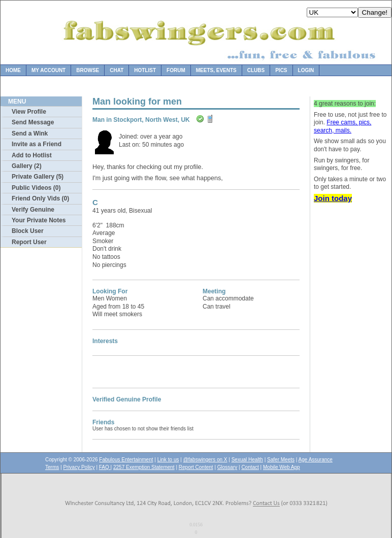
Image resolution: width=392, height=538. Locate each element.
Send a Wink (30, 133)
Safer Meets (281, 460)
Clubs (256, 70)
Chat (117, 70)
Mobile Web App (282, 467)
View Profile (29, 112)
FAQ (105, 467)
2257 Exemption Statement (144, 467)
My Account (48, 70)
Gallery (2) (27, 166)
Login (306, 70)
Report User (29, 242)
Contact (250, 467)
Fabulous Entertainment (126, 460)
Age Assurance (316, 460)
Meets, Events (216, 70)
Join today (333, 198)
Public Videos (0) (36, 188)
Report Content (196, 467)
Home (13, 70)
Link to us (168, 460)
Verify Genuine (33, 210)
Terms (52, 467)
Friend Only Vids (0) (40, 198)
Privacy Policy (79, 467)
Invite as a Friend (37, 144)
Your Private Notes (39, 220)
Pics (281, 70)
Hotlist (145, 70)
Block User (28, 231)
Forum (176, 70)
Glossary (227, 467)
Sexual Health (247, 460)
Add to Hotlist (32, 155)
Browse (88, 70)
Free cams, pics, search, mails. (342, 126)
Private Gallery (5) (38, 177)
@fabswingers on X (205, 460)
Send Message (33, 122)
